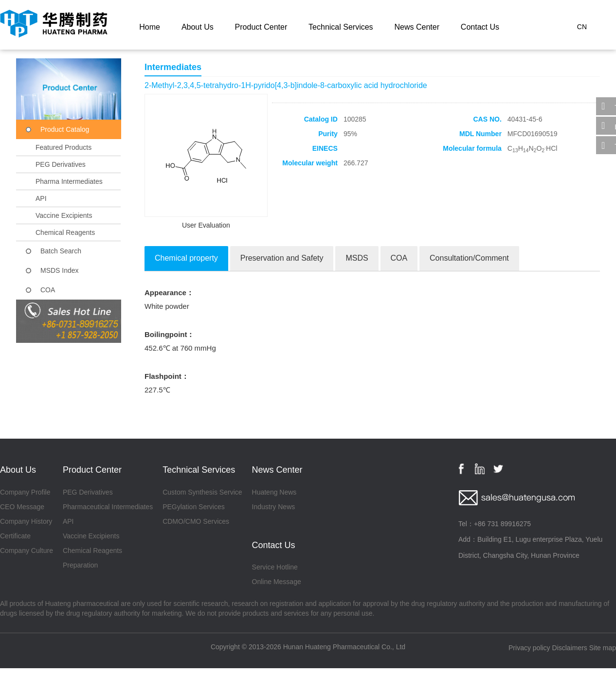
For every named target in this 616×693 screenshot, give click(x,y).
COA (48, 290)
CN (582, 27)
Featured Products (63, 147)
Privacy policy (529, 648)
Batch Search (61, 251)
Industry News (274, 507)
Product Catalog (65, 129)
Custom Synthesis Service (202, 492)
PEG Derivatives (61, 164)
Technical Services (341, 27)
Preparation (80, 565)
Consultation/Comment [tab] (469, 258)
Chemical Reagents (65, 232)
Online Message (277, 582)
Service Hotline (275, 567)
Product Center (261, 27)
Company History (26, 521)
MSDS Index (60, 270)
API (41, 198)
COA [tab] (399, 258)
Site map (603, 648)
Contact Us (480, 27)
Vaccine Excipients (64, 215)
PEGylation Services (194, 507)
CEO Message (22, 507)
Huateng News (274, 492)
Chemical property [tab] (186, 258)
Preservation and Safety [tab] (282, 258)
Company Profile (25, 492)
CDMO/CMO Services (196, 521)
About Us (198, 27)
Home (150, 27)
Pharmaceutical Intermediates (108, 507)
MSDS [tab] (357, 258)
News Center (417, 27)
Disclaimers (570, 648)
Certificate (15, 536)
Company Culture (27, 551)
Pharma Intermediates (69, 181)
